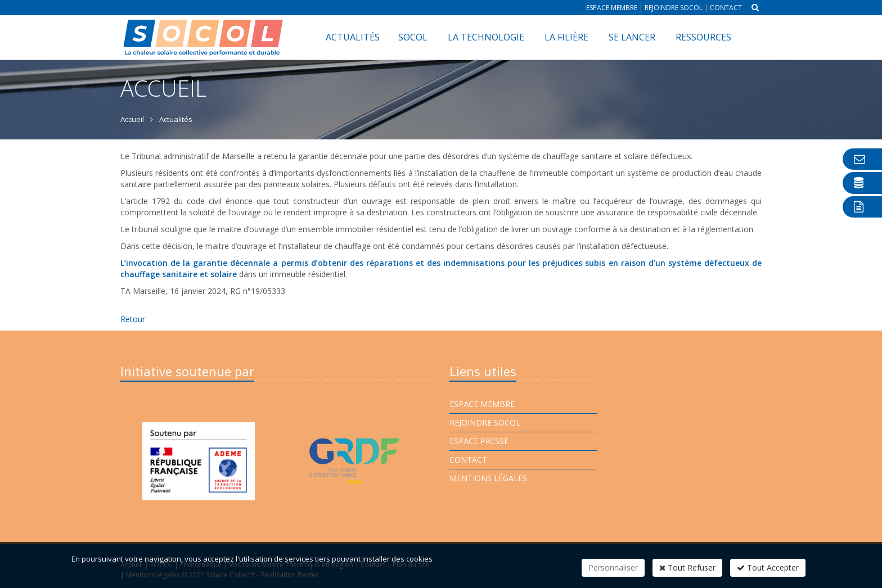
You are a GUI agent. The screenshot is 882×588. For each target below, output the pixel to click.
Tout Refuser (687, 567)
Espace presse (479, 441)
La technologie (486, 37)
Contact (726, 8)
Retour (133, 319)
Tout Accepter (768, 567)
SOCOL (413, 37)
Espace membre (612, 8)
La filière (566, 37)
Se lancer (632, 37)
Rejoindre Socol (674, 8)
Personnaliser (613, 567)
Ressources (703, 37)
